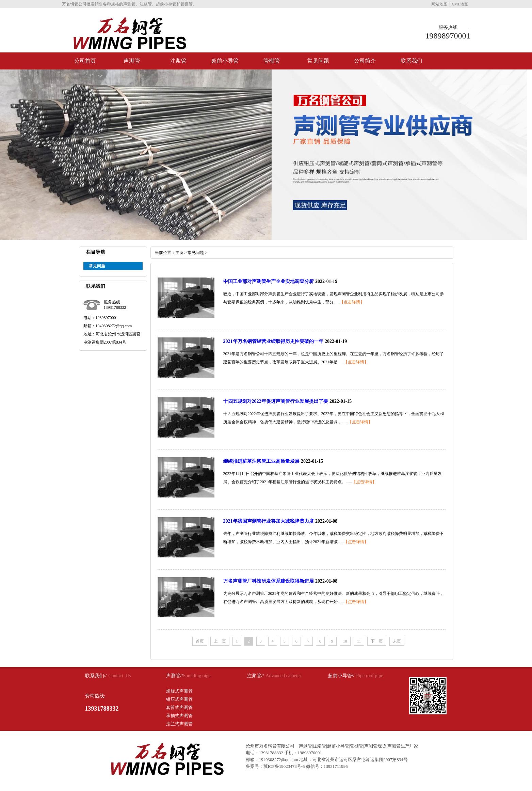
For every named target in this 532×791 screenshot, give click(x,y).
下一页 (377, 641)
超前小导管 (225, 61)
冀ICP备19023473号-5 (284, 766)
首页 (200, 641)
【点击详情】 (352, 302)
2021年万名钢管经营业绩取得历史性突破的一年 (273, 341)
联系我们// (96, 676)
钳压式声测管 (179, 699)
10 (345, 641)
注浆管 (178, 61)
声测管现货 (375, 746)
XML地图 (460, 4)
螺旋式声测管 (179, 691)
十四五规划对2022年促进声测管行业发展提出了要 (276, 401)
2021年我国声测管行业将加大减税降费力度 (269, 521)
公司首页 (85, 61)
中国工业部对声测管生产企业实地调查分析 (269, 281)
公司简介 (365, 61)
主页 (179, 253)
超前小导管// (341, 676)
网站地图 (439, 4)
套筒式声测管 (179, 707)
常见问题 (318, 61)
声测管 (132, 61)
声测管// (175, 676)
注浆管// (256, 676)
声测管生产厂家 (403, 746)
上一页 (220, 641)
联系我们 (412, 61)
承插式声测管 (179, 716)
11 (359, 641)
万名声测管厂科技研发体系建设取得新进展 (269, 581)
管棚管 (272, 61)
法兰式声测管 (179, 724)
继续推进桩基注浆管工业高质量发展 (261, 461)
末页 (397, 641)
